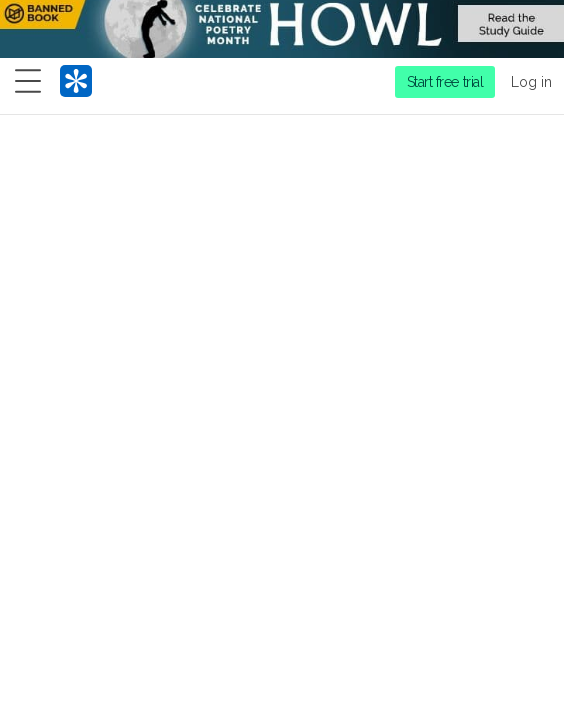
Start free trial (445, 82)
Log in (531, 82)
